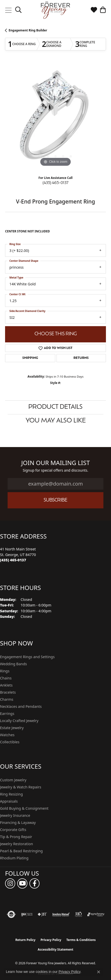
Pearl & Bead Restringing (21, 851)
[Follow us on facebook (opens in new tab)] (34, 883)
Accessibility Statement (55, 949)
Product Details (55, 407)
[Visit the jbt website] (42, 914)
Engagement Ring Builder (28, 30)
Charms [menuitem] (7, 699)
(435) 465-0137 (55, 183)
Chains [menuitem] (6, 678)
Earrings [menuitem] (7, 714)
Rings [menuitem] (5, 671)
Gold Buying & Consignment (24, 808)
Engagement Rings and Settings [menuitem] (27, 657)
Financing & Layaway (18, 822)
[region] (55, 117)
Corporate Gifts (13, 830)
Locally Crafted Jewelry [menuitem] (19, 721)
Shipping (30, 358)
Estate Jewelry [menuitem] (12, 728)
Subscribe (55, 500)
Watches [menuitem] (7, 735)
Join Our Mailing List (56, 463)
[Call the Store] (13, 560)
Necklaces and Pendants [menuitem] (21, 706)
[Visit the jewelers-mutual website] (61, 914)
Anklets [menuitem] (6, 685)
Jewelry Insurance (15, 815)
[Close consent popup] (99, 972)
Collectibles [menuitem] (10, 742)
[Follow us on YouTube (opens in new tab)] (22, 883)
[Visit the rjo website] (79, 914)
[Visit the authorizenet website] (11, 914)
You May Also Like (56, 421)
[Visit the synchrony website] (96, 914)
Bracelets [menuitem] (8, 692)
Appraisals (9, 801)
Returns (81, 358)
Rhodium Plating (14, 858)
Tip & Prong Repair (16, 837)
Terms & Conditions (81, 940)
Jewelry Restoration (16, 844)
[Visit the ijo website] (27, 914)
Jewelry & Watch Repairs (21, 787)
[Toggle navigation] (8, 10)
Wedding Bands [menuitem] (13, 664)
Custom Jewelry (13, 780)
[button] (18, 10)
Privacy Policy (51, 940)
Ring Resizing (11, 794)
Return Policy (25, 940)
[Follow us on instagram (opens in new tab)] (10, 883)
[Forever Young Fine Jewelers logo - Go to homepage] (56, 10)
